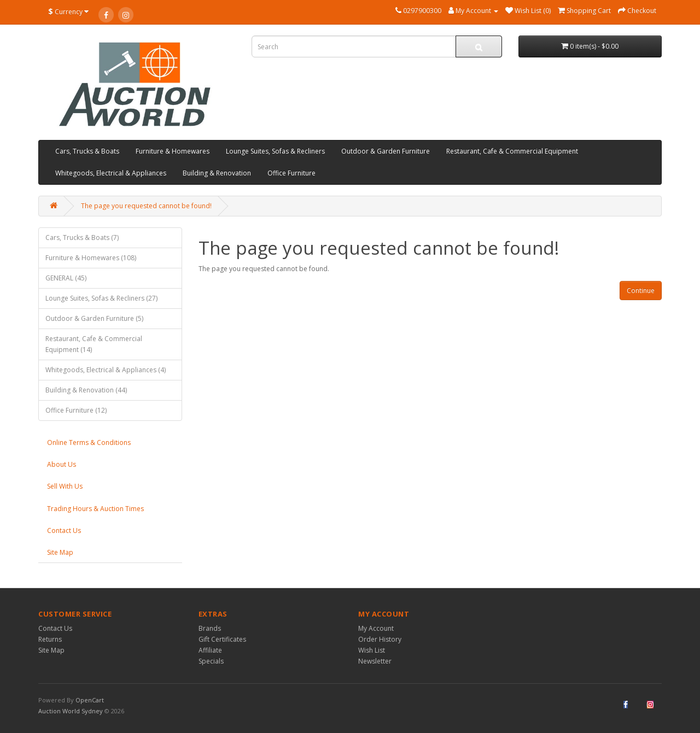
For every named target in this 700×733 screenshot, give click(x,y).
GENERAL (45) (66, 278)
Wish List (372, 650)
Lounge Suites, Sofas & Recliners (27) (101, 298)
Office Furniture (291, 173)
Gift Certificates (222, 639)
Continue (641, 291)
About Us (62, 464)
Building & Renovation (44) (86, 390)
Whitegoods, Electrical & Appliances (111, 173)
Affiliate (210, 650)
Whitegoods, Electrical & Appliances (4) (106, 370)
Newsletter (375, 661)
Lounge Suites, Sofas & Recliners (275, 151)
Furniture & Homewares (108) (91, 258)
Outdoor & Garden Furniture (386, 151)
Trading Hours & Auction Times (95, 509)
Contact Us (64, 530)
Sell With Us (65, 486)
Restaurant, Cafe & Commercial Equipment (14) (94, 344)
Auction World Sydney (71, 711)
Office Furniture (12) (76, 410)
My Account (376, 628)
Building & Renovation (217, 173)
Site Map (60, 552)
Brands (210, 628)
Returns (50, 639)
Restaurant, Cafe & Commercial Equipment (512, 151)
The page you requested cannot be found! (146, 206)
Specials (211, 661)
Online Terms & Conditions (89, 442)
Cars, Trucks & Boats (87, 151)
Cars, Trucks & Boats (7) (82, 238)
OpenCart (90, 700)
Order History (380, 639)
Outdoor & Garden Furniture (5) (94, 318)
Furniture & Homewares (173, 151)
